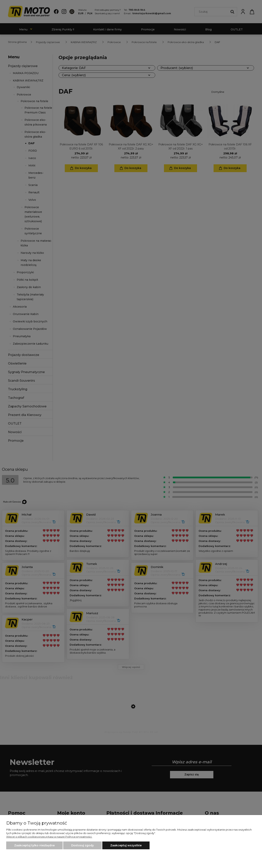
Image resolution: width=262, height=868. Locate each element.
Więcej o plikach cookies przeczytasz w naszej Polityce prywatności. (49, 837)
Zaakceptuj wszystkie (126, 845)
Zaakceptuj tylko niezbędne (34, 845)
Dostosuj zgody (82, 845)
